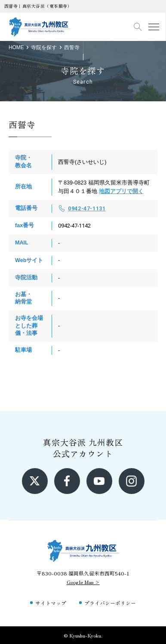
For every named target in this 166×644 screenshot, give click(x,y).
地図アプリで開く (121, 191)
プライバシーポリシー (110, 603)
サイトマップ (51, 603)
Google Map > (83, 582)
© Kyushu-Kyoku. (83, 635)
